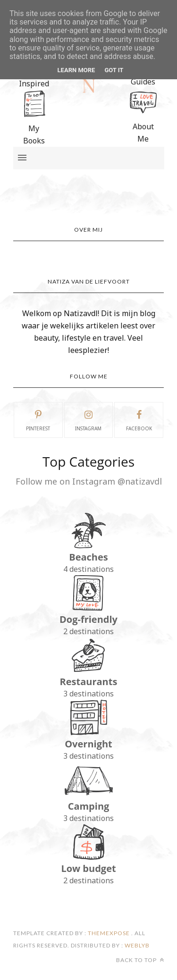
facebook (139, 419)
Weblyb (136, 945)
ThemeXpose (109, 933)
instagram (88, 419)
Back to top (140, 960)
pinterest (38, 419)
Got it (114, 70)
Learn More (76, 70)
